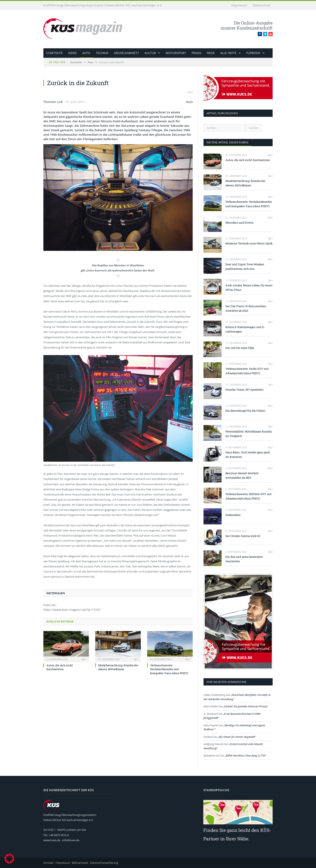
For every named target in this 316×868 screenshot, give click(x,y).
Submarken (233, 515)
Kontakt (48, 863)
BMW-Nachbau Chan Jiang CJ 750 (246, 755)
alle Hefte (228, 53)
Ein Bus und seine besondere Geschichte (244, 559)
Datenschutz (262, 5)
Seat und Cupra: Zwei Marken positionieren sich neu (245, 266)
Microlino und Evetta (239, 223)
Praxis (196, 53)
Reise (211, 53)
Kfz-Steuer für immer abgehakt (237, 737)
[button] (9, 859)
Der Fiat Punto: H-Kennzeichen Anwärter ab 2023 (246, 308)
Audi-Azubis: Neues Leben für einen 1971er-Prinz (249, 288)
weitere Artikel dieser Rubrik (227, 142)
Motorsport (176, 53)
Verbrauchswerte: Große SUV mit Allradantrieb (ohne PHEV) (247, 371)
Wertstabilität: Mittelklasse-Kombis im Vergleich (249, 434)
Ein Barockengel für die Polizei (245, 411)
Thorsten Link (53, 102)
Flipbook (253, 53)
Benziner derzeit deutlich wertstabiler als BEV (242, 475)
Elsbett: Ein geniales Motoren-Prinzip (246, 706)
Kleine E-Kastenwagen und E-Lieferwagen (245, 329)
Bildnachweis (80, 863)
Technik (102, 53)
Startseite (54, 53)
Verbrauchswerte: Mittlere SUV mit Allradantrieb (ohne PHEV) (248, 496)
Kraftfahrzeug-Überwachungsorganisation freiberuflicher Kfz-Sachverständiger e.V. (103, 5)
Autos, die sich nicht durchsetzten (60, 667)
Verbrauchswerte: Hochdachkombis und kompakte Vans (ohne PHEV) (169, 669)
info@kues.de (71, 840)
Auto (86, 53)
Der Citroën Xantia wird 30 (243, 536)
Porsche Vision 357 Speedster (244, 390)
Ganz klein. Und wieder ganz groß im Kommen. (248, 455)
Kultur (150, 53)
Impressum (239, 5)
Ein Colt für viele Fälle (240, 348)
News (73, 53)
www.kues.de (52, 840)
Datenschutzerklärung (104, 863)
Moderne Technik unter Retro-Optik (249, 243)
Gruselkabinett (127, 53)
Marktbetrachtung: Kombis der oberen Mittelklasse (118, 667)
